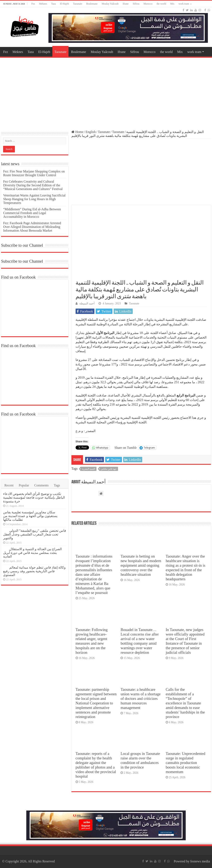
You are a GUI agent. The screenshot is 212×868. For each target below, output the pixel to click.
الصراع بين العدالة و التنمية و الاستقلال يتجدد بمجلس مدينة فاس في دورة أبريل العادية (32, 553)
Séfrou (136, 4)
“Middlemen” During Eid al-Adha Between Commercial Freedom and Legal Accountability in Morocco (32, 213)
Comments (41, 485)
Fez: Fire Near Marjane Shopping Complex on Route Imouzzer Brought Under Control (34, 173)
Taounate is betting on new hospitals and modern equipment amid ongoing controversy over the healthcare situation (141, 565)
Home (77, 132)
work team (184, 4)
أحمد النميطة (87, 304)
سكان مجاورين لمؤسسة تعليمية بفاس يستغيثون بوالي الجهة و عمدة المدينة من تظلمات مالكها (30, 516)
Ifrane (126, 4)
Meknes (43, 4)
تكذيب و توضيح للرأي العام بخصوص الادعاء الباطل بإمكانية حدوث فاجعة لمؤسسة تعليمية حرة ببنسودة (34, 497)
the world (161, 4)
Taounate (78, 4)
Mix (172, 4)
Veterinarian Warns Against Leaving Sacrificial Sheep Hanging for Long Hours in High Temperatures (34, 199)
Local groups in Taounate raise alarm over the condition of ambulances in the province (140, 760)
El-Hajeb (64, 4)
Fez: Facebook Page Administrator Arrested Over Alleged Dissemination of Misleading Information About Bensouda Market (32, 227)
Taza (53, 4)
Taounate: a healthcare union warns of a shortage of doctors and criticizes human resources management (140, 699)
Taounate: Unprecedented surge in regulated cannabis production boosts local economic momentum (185, 763)
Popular (24, 485)
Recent (9, 485)
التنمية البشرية (89, 469)
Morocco (148, 4)
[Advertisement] (106, 92)
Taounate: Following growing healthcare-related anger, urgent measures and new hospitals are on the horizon (92, 641)
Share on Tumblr (126, 448)
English (91, 132)
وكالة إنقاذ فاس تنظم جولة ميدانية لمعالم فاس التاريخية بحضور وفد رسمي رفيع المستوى (34, 571)
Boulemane (92, 4)
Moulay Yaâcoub (110, 4)
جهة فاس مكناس (109, 469)
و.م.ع (79, 431)
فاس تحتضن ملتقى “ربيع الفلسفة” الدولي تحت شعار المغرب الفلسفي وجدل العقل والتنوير (35, 534)
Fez (33, 4)
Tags (57, 485)
